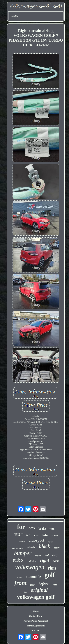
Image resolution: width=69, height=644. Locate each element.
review (22, 541)
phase (20, 577)
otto (32, 528)
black (45, 546)
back (56, 561)
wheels (31, 547)
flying (50, 542)
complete (41, 535)
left (28, 535)
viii (55, 584)
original (39, 590)
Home (36, 611)
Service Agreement (36, 626)
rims (52, 568)
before (44, 584)
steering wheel (18, 548)
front (20, 583)
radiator (32, 561)
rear (18, 534)
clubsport (36, 540)
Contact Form (36, 616)
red (47, 555)
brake (42, 529)
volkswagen (30, 567)
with (52, 529)
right (45, 560)
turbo (18, 560)
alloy (55, 555)
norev (57, 548)
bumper (23, 553)
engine (38, 555)
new (32, 585)
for (21, 527)
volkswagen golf (36, 597)
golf (50, 575)
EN (34, 631)
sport (55, 535)
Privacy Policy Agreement (36, 621)
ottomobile (33, 577)
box (25, 592)
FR (38, 631)
